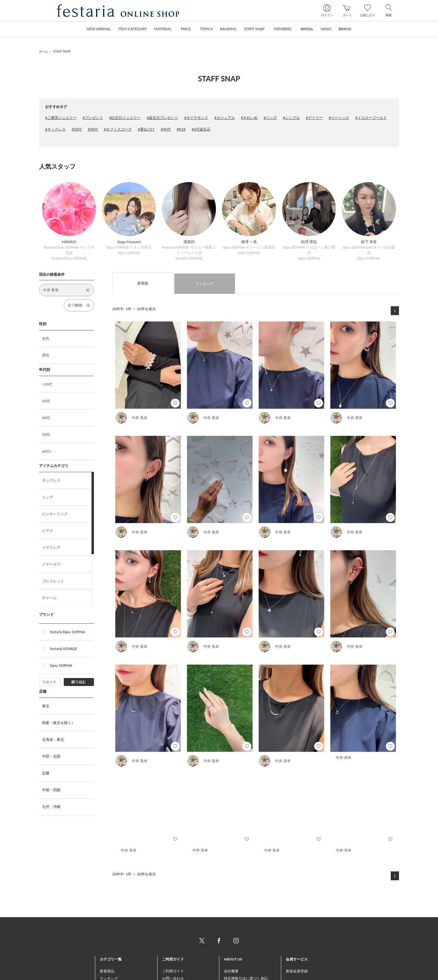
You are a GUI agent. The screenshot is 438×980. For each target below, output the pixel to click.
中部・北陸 (51, 756)
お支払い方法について (180, 958)
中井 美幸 (140, 418)
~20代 (47, 384)
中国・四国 (51, 790)
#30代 (93, 129)
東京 (46, 706)
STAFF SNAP (62, 51)
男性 (46, 355)
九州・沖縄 (51, 807)
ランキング (205, 284)
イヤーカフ (51, 564)
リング (48, 497)
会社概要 (231, 943)
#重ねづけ (146, 129)
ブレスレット (53, 581)
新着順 (143, 283)
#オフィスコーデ (118, 129)
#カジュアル (225, 118)
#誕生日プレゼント (162, 118)
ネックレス (51, 480)
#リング (270, 118)
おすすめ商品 (111, 958)
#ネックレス (55, 129)
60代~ (47, 451)
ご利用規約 (233, 958)
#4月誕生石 (201, 129)
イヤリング (51, 547)
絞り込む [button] (79, 682)
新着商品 (107, 943)
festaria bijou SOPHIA (68, 632)
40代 (46, 418)
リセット (49, 682)
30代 (46, 401)
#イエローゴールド (371, 118)
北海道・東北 (53, 739)
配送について (173, 965)
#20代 (77, 129)
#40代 (166, 129)
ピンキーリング (55, 514)
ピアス (48, 531)
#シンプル (291, 118)
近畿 (46, 773)
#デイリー (314, 118)
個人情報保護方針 (239, 965)
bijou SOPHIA (61, 665)
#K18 (181, 129)
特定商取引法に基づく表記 (246, 950)
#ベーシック (339, 118)
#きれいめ (249, 118)
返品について (173, 972)
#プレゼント (93, 118)
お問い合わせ (173, 950)
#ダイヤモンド (196, 118)
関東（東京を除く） (59, 723)
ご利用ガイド (173, 943)
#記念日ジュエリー (125, 118)
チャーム (49, 598)
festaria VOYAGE (64, 649)
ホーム (44, 51)
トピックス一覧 (113, 972)
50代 (46, 434)
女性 (46, 338)
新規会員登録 (297, 943)
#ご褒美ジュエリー (61, 118)
